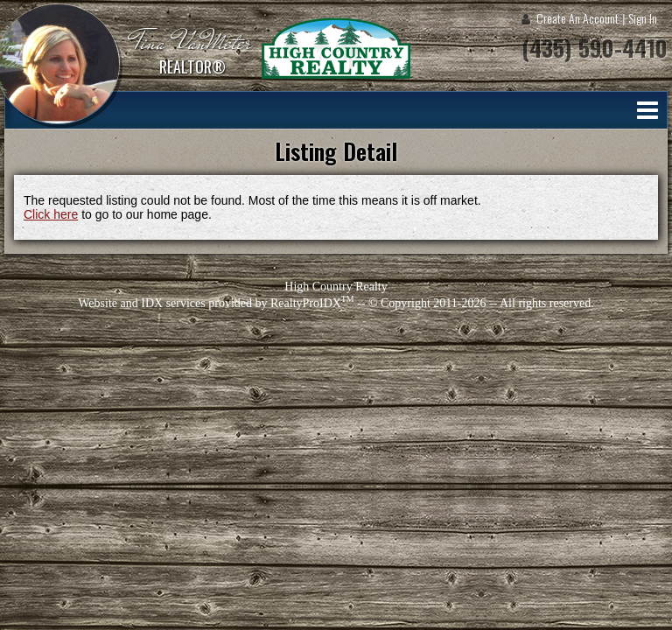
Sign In (643, 18)
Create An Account (577, 18)
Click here (51, 214)
